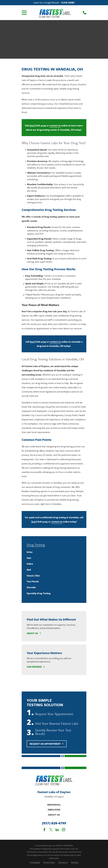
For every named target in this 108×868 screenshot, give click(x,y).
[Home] (55, 13)
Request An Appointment (47, 744)
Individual (54, 805)
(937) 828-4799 (54, 823)
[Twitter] (51, 830)
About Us (34, 633)
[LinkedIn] (57, 830)
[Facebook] (44, 830)
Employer (54, 810)
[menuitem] (54, 552)
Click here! (68, 3)
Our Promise (36, 667)
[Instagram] (63, 830)
